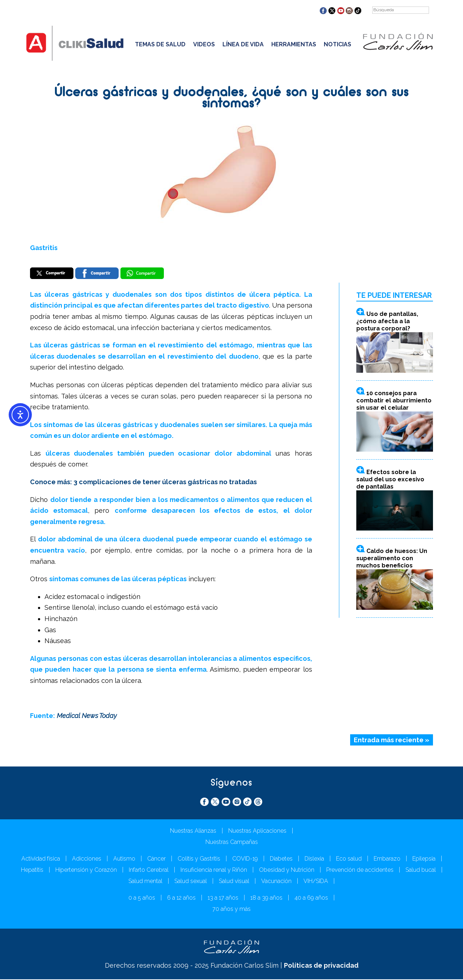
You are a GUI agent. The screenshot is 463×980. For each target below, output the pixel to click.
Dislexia (314, 859)
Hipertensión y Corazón (86, 871)
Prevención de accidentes (360, 871)
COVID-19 (245, 859)
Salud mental (145, 882)
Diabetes (281, 859)
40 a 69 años (311, 898)
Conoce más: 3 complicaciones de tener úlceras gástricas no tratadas (143, 483)
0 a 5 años (142, 898)
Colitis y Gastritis (199, 859)
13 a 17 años (223, 898)
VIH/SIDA (316, 882)
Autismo (124, 859)
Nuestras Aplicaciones (257, 831)
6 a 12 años (181, 898)
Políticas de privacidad (321, 966)
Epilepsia (424, 859)
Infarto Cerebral (149, 871)
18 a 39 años (266, 898)
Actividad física (41, 859)
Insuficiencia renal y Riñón (214, 871)
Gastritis (44, 248)
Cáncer (156, 859)
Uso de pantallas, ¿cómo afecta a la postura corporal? (387, 322)
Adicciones (87, 859)
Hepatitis (32, 871)
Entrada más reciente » (392, 740)
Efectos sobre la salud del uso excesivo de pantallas (390, 480)
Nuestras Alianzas (193, 831)
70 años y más (231, 910)
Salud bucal (421, 871)
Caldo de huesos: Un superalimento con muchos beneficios (392, 559)
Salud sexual (191, 882)
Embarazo (387, 859)
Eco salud (349, 859)
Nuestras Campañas (232, 843)
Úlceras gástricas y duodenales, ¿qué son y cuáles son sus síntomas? (232, 99)
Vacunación (276, 882)
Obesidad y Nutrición (287, 871)
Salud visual (234, 882)
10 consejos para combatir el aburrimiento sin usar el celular (394, 401)
